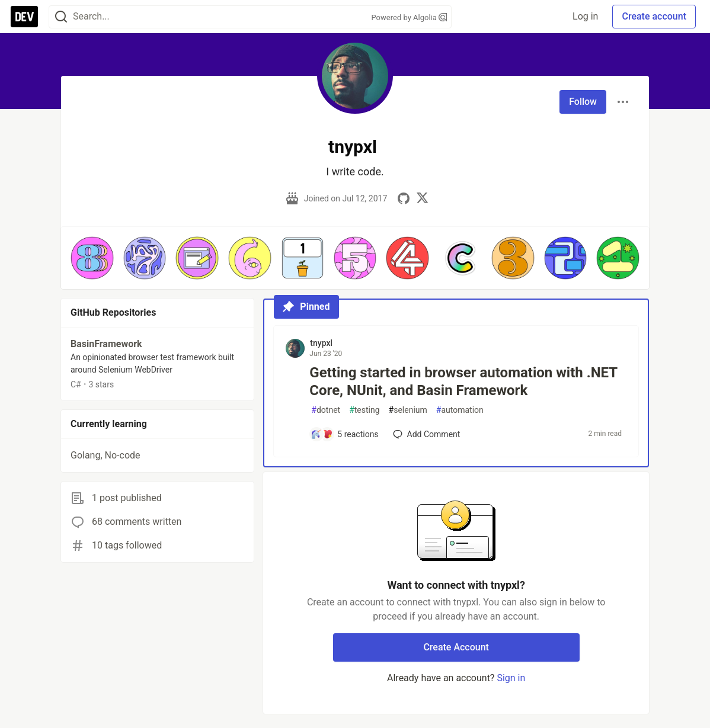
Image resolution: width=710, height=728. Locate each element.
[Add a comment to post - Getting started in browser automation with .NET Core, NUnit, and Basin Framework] (344, 434)
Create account (654, 16)
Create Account (456, 647)
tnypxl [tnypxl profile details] (321, 343)
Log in (585, 16)
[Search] (61, 17)
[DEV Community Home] (24, 17)
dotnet (326, 410)
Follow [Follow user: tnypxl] (583, 102)
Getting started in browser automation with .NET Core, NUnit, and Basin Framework (463, 381)
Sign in (511, 678)
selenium (408, 410)
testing (364, 410)
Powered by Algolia (409, 17)
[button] (92, 258)
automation (460, 410)
